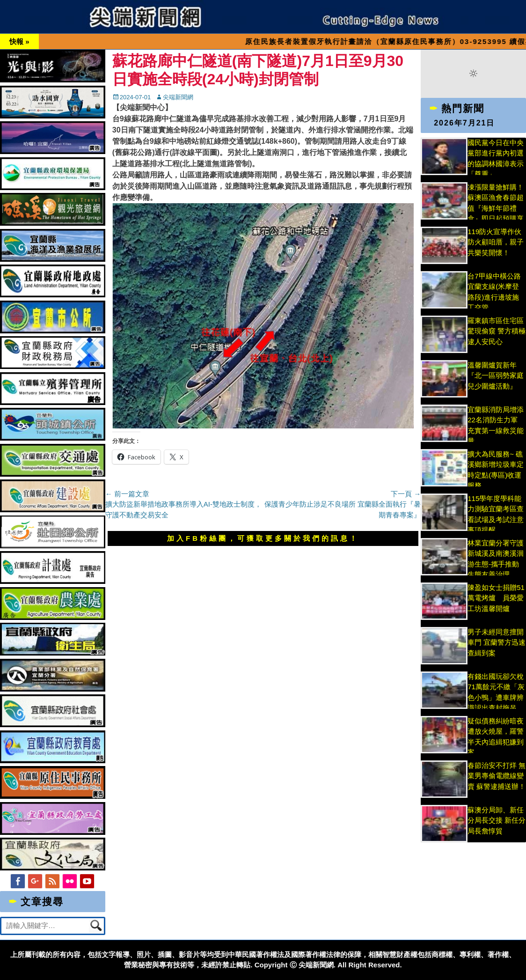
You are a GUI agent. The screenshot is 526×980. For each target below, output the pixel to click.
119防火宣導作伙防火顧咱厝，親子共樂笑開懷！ (496, 242)
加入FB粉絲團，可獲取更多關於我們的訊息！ (263, 538)
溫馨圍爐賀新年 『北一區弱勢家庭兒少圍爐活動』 (496, 376)
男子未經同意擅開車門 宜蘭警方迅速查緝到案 (497, 642)
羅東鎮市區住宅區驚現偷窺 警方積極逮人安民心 (497, 331)
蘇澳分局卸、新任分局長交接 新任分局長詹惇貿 (497, 820)
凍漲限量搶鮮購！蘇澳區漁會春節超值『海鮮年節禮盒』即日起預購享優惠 (496, 208)
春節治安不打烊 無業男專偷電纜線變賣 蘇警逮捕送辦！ (497, 776)
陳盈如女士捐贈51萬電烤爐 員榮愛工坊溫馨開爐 (496, 598)
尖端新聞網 (178, 97)
